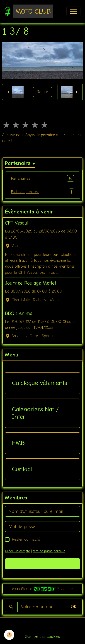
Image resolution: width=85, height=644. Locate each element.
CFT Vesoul (17, 223)
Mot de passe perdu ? (49, 551)
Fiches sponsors (42, 192)
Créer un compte (17, 551)
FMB (18, 443)
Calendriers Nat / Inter (35, 413)
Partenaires (42, 178)
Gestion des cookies (42, 637)
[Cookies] (9, 635)
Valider (42, 563)
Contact (22, 469)
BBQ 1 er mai (19, 313)
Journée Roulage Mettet (31, 283)
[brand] (29, 11)
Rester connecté (26, 539)
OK (74, 607)
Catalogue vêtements (40, 383)
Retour (42, 92)
